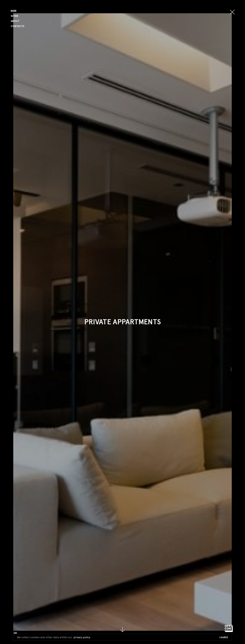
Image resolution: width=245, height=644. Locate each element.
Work (14, 16)
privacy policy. (82, 637)
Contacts (18, 26)
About (15, 21)
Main (14, 11)
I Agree (224, 638)
